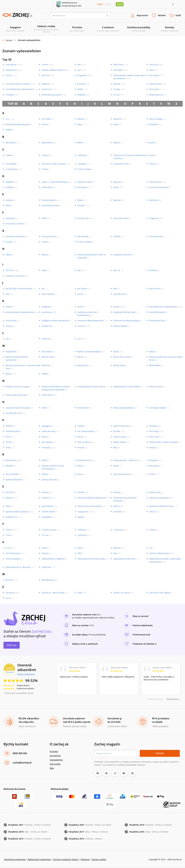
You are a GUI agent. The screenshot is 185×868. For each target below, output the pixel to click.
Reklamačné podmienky (39, 859)
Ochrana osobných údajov (66, 859)
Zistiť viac (12, 645)
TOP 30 (13, 104)
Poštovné (85, 859)
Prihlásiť (160, 753)
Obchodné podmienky (15, 859)
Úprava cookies (99, 859)
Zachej (9, 40)
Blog (52, 768)
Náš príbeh (55, 764)
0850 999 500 (20, 753)
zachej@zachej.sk (22, 763)
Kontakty (54, 751)
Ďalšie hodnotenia (26, 674)
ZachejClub (55, 756)
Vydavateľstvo (56, 760)
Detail (120, 4)
